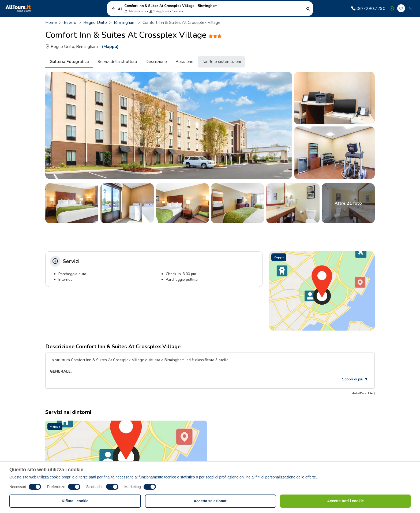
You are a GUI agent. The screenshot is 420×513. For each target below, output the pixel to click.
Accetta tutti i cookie (345, 501)
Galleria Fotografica (69, 62)
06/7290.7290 (368, 9)
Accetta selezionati (211, 501)
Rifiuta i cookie (75, 501)
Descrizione (156, 62)
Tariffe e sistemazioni (221, 62)
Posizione (184, 62)
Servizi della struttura (117, 62)
